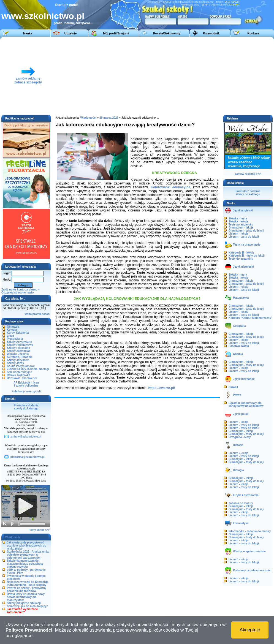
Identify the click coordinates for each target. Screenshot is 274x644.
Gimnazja (13, 327)
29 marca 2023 (109, 118)
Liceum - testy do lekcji (244, 237)
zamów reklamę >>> (248, 174)
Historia (238, 445)
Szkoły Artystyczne (19, 342)
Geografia (239, 326)
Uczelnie (71, 33)
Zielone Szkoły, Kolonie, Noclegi (28, 369)
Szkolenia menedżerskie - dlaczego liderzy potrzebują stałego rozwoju (25, 564)
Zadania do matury (241, 503)
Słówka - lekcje (238, 222)
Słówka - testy (238, 218)
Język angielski (243, 210)
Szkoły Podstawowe (20, 345)
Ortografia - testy (240, 437)
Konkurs (253, 33)
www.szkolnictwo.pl (43, 16)
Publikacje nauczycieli (26, 391)
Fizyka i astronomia (246, 495)
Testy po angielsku (241, 225)
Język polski (241, 414)
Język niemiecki (243, 267)
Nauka (28, 33)
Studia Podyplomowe (21, 366)
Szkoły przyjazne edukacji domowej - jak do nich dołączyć (27, 605)
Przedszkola (15, 339)
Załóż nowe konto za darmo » (21, 290)
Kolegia (12, 330)
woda (28, 314)
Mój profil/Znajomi (116, 33)
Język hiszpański (244, 379)
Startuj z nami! (67, 5)
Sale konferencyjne (19, 372)
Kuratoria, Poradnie (20, 357)
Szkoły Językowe (18, 360)
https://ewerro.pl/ (162, 388)
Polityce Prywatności (29, 630)
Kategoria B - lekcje (241, 253)
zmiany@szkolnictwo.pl (26, 437)
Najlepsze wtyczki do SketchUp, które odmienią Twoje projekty (28, 583)
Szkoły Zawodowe (19, 351)
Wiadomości (88, 118)
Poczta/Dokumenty (167, 33)
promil (37, 314)
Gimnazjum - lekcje (241, 228)
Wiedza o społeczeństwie (249, 551)
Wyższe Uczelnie (18, 354)
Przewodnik (211, 33)
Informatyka (241, 523)
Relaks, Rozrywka (19, 375)
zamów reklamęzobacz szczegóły (28, 79)
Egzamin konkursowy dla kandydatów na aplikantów (246, 404)
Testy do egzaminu (241, 259)
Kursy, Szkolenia (18, 333)
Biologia (238, 470)
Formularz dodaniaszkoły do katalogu (26, 407)
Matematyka (241, 298)
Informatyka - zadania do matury (250, 531)
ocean (46, 314)
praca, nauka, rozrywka (72, 23)
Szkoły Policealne (18, 348)
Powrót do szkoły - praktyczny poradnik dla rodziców (27, 589)
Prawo (237, 395)
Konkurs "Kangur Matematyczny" (250, 318)
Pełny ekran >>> (39, 530)
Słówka (233, 387)
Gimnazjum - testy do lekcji (246, 231)
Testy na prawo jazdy (247, 245)
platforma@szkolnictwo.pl (28, 457)
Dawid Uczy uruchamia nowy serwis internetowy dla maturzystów (26, 597)
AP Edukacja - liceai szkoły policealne (26, 384)
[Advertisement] (190, 75)
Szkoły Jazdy (15, 363)
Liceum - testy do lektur (244, 428)
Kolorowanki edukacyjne (170, 187)
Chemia (238, 354)
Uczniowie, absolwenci (22, 378)
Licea (10, 336)
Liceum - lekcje (238, 234)
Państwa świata (239, 346)
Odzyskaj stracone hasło (17, 293)
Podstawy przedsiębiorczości (252, 570)
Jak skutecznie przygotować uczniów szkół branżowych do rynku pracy (27, 546)
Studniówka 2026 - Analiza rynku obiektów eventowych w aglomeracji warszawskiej (28, 555)
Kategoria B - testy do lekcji (247, 256)
